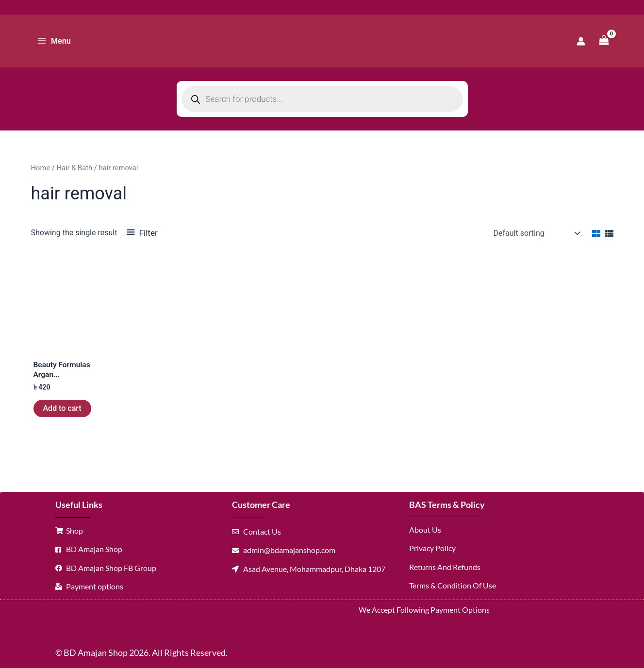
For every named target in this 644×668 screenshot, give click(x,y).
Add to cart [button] (62, 409)
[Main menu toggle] (54, 41)
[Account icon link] (581, 41)
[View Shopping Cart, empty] (604, 41)
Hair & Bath (74, 168)
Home (41, 168)
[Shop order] (536, 233)
